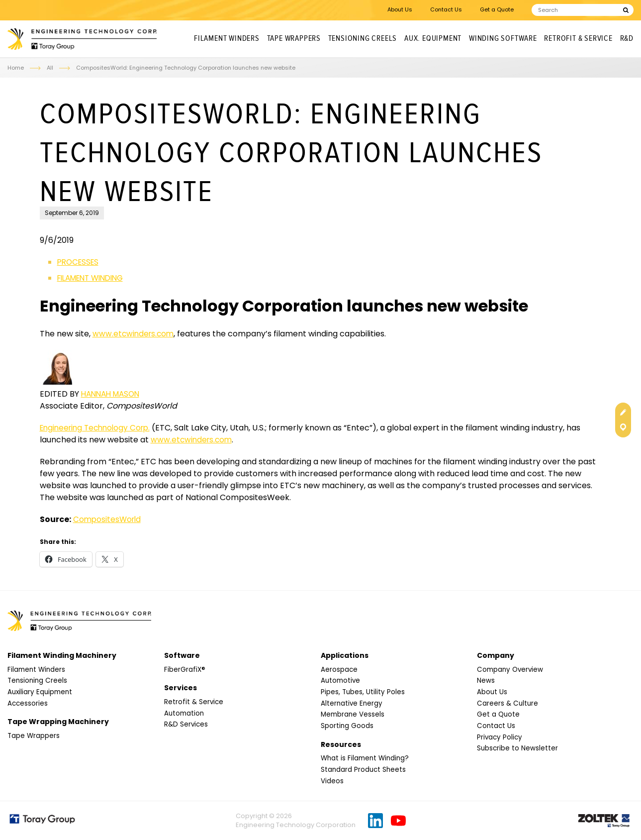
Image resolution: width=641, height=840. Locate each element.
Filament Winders (227, 39)
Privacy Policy (500, 737)
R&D (627, 39)
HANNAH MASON (113, 394)
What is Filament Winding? (367, 758)
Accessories (28, 704)
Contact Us (446, 9)
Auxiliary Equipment (41, 692)
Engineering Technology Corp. (98, 428)
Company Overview (511, 670)
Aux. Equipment (433, 39)
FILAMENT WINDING (94, 278)
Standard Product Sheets (364, 770)
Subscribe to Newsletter (518, 748)
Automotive (341, 681)
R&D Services (187, 725)
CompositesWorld (108, 519)
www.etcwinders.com (135, 334)
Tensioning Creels (363, 39)
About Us (400, 9)
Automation (185, 714)
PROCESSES (80, 262)
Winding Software (503, 39)
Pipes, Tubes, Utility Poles (363, 692)
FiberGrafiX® (185, 670)
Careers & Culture (508, 704)
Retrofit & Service (578, 39)
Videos (332, 781)
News (486, 681)
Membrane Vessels (354, 715)
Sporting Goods (347, 726)
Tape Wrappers (294, 39)
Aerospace (339, 670)
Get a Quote (497, 9)
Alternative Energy (352, 704)
